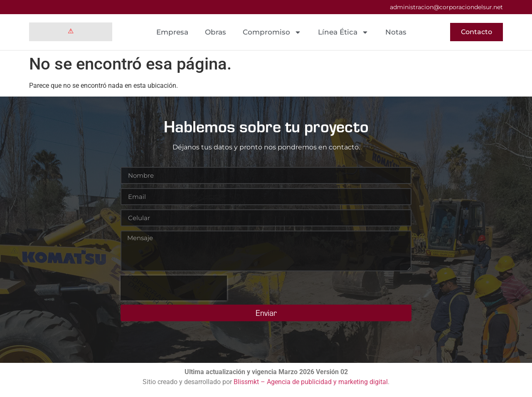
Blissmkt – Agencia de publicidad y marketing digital (311, 382)
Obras (216, 32)
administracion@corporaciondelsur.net (446, 7)
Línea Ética (343, 32)
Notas (396, 32)
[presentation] (174, 288)
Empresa (172, 32)
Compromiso (272, 32)
